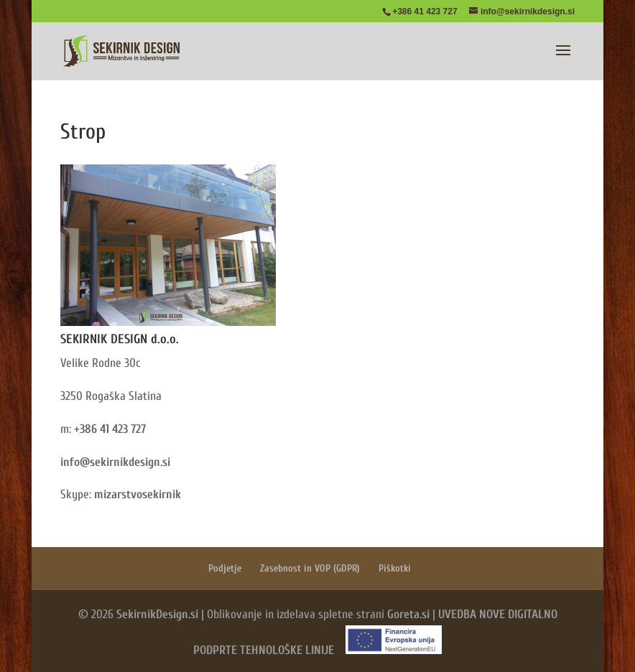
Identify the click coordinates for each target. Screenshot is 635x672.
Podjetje (225, 568)
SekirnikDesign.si (157, 614)
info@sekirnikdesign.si (115, 462)
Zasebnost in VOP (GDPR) (310, 568)
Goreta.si (408, 614)
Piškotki (395, 568)
